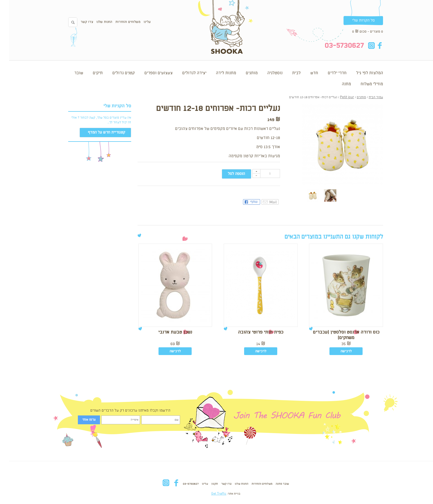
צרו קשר (78, 22)
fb (370, 46)
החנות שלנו (95, 22)
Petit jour (338, 97)
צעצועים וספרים (149, 73)
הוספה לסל (227, 174)
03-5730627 (182, 484)
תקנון (205, 484)
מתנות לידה (217, 73)
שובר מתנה (273, 484)
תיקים (89, 73)
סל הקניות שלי (354, 20)
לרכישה (337, 351)
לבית (287, 73)
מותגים (243, 73)
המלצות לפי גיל (361, 73)
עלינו (138, 22)
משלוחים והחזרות (119, 22)
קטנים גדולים (114, 73)
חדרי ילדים (328, 73)
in (362, 46)
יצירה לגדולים (185, 73)
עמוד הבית (367, 97)
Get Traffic (210, 494)
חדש (305, 73)
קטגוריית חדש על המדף (97, 132)
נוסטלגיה (266, 73)
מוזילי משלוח (363, 84)
